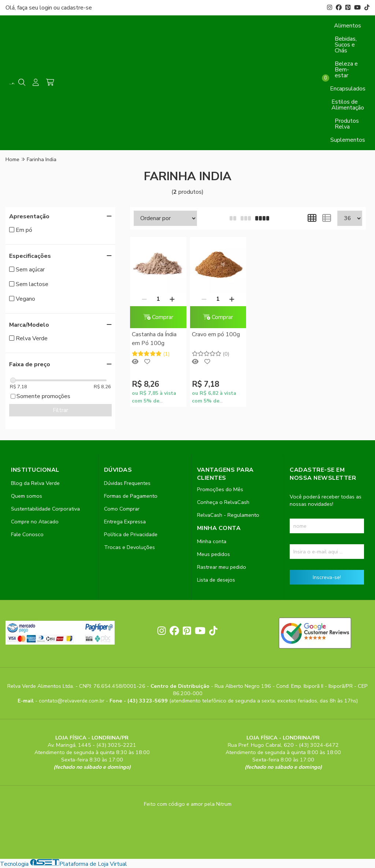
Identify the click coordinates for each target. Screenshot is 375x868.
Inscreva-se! (327, 577)
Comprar (158, 317)
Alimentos (348, 26)
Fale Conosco (27, 534)
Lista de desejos (216, 580)
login (47, 8)
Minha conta (212, 541)
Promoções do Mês (220, 489)
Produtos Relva (347, 124)
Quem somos (27, 496)
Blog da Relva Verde (35, 483)
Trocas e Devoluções (129, 547)
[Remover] (144, 299)
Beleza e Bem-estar (346, 70)
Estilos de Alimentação (348, 105)
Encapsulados (348, 89)
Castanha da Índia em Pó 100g (154, 339)
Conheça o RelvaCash (223, 502)
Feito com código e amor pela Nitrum (188, 804)
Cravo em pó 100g (216, 334)
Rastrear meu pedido (222, 567)
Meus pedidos (214, 554)
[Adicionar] (172, 299)
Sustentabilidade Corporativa (45, 509)
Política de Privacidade (131, 534)
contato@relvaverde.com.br (72, 701)
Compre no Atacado (35, 522)
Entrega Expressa (125, 522)
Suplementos (348, 140)
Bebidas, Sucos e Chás (346, 45)
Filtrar (60, 410)
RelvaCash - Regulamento (228, 515)
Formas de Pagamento (131, 496)
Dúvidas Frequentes (127, 483)
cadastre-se (77, 8)
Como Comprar (122, 509)
